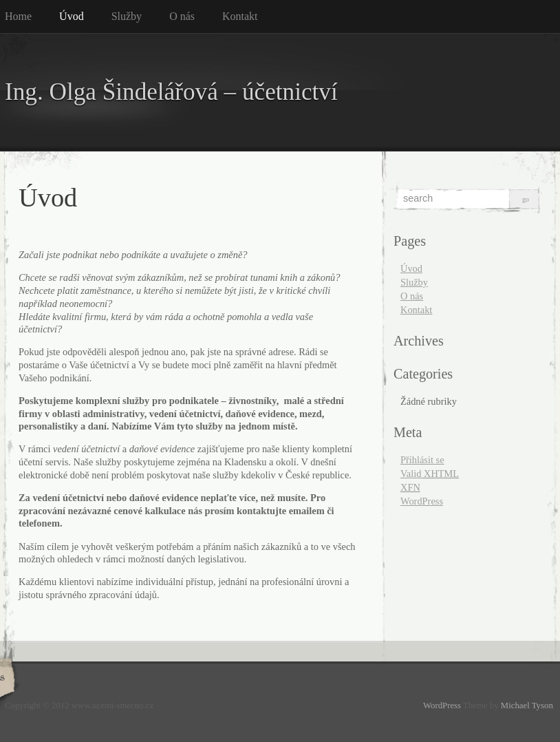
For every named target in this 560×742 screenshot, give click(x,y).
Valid (430, 474)
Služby (127, 16)
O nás (182, 16)
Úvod (72, 16)
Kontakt (240, 16)
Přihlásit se (422, 460)
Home (18, 16)
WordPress (422, 501)
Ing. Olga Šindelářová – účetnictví (171, 92)
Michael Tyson (527, 706)
